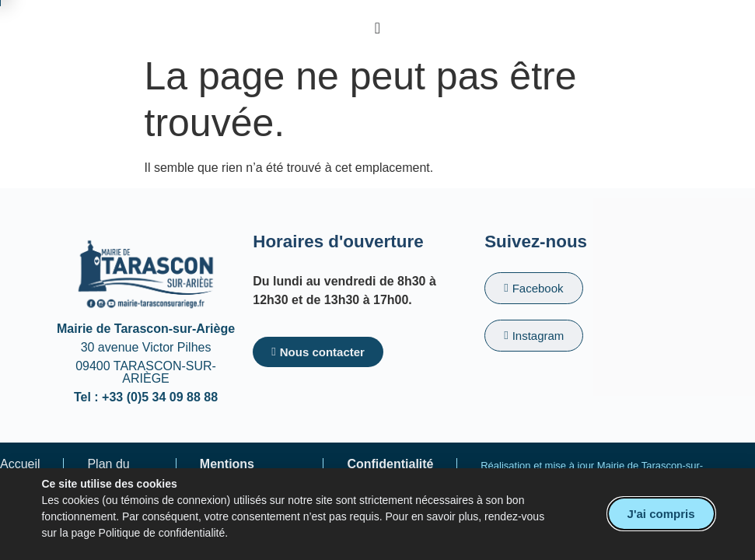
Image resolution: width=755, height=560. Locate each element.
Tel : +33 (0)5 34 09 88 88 (146, 397)
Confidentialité (390, 464)
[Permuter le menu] (377, 28)
